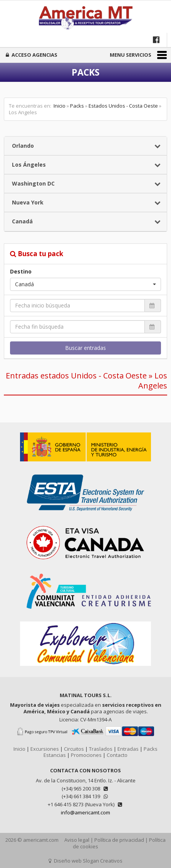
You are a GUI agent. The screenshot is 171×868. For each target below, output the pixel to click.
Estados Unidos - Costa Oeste (123, 106)
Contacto (117, 755)
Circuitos (74, 749)
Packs (77, 106)
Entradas (128, 749)
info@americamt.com (85, 812)
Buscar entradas (85, 348)
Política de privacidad (119, 840)
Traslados (101, 749)
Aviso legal (77, 840)
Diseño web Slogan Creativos (85, 861)
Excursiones (45, 749)
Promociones (86, 755)
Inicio (60, 106)
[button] (85, 284)
